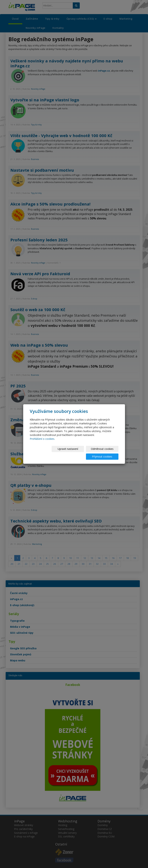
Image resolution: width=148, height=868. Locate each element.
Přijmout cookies (104, 453)
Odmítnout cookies (74, 453)
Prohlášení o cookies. (42, 443)
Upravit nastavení (45, 453)
